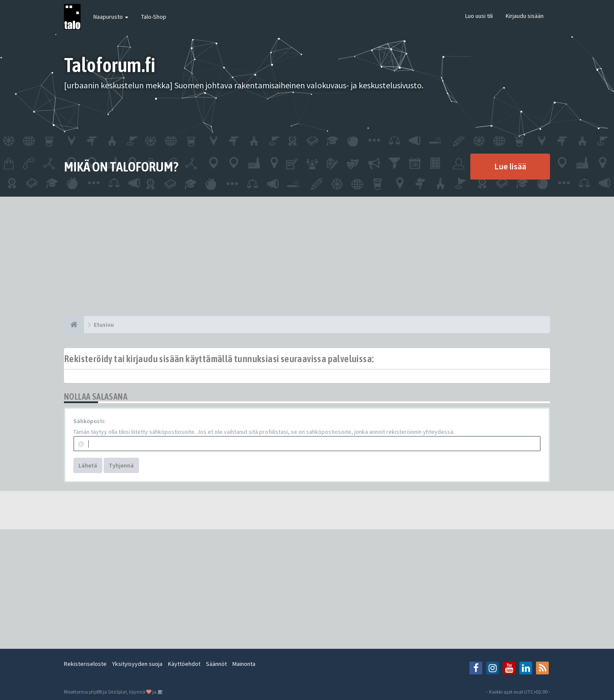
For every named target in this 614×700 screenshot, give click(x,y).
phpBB (95, 692)
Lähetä (88, 465)
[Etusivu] (74, 325)
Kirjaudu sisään (525, 16)
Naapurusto (111, 17)
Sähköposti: (90, 421)
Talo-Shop (154, 17)
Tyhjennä (121, 465)
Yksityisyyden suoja (137, 664)
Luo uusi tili (479, 16)
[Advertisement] (307, 256)
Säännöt (216, 664)
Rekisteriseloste (85, 664)
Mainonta (244, 664)
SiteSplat (117, 692)
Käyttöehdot (184, 664)
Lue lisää (510, 166)
